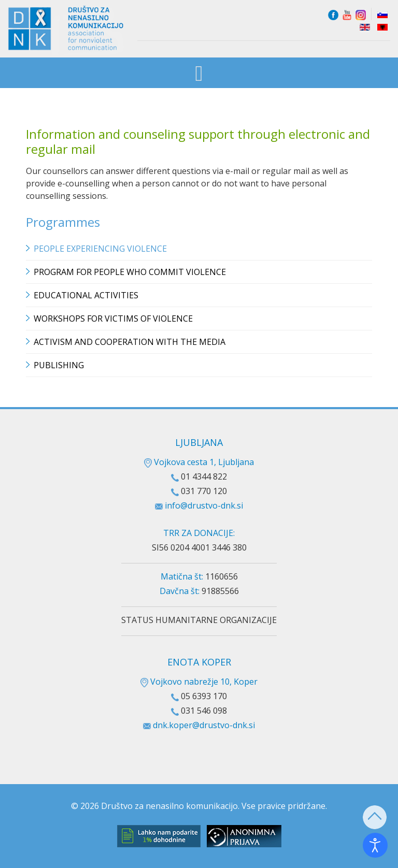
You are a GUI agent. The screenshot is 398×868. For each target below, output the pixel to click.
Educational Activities (86, 295)
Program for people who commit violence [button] (130, 272)
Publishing (59, 365)
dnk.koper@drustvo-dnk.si (204, 725)
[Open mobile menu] (199, 74)
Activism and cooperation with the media (130, 342)
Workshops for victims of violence (113, 319)
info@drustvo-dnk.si (204, 505)
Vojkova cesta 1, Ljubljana (199, 462)
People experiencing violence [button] (100, 249)
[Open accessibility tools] (375, 845)
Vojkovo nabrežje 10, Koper (199, 682)
